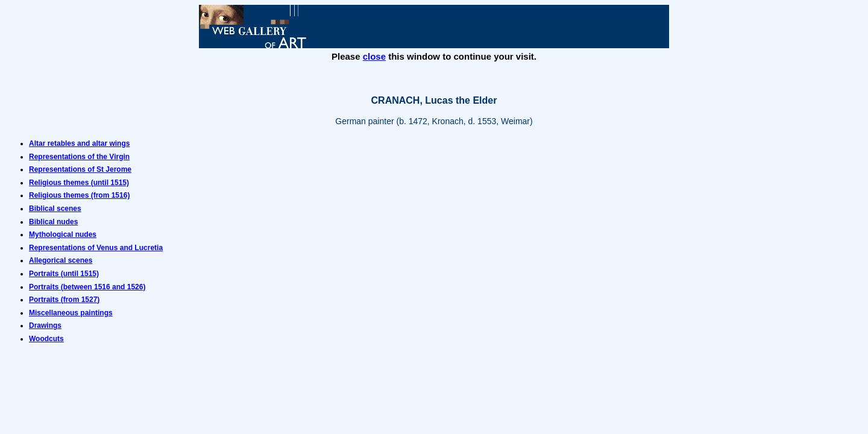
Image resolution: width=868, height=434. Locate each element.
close (374, 56)
